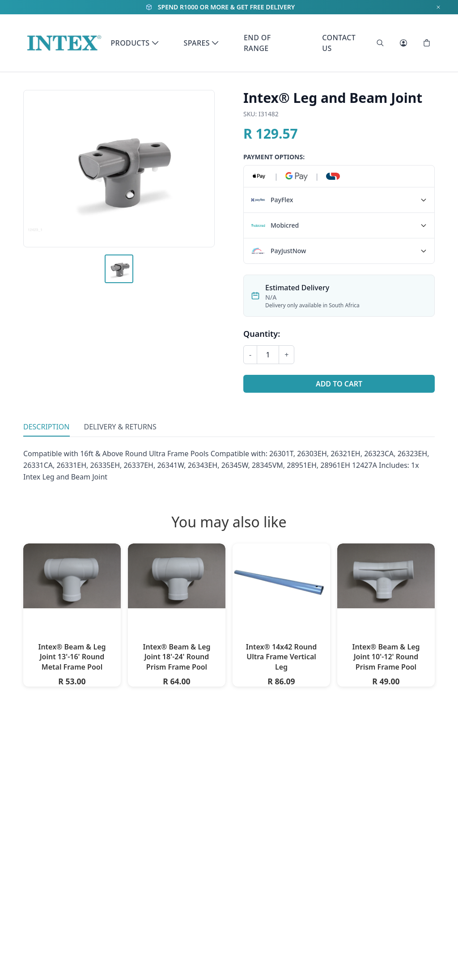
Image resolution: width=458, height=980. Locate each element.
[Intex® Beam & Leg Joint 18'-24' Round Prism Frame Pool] (177, 576)
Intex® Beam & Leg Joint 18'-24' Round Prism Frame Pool (176, 657)
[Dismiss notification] (438, 7)
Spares (201, 43)
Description (47, 427)
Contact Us (339, 43)
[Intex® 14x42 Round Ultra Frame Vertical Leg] (281, 580)
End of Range (257, 43)
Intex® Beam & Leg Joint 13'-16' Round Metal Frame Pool (72, 657)
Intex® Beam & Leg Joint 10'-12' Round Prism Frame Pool (386, 657)
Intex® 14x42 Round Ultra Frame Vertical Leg (281, 657)
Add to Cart (339, 384)
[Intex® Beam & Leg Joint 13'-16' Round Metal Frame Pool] (72, 576)
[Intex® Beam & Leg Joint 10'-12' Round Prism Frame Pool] (386, 576)
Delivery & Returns (120, 427)
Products (134, 43)
